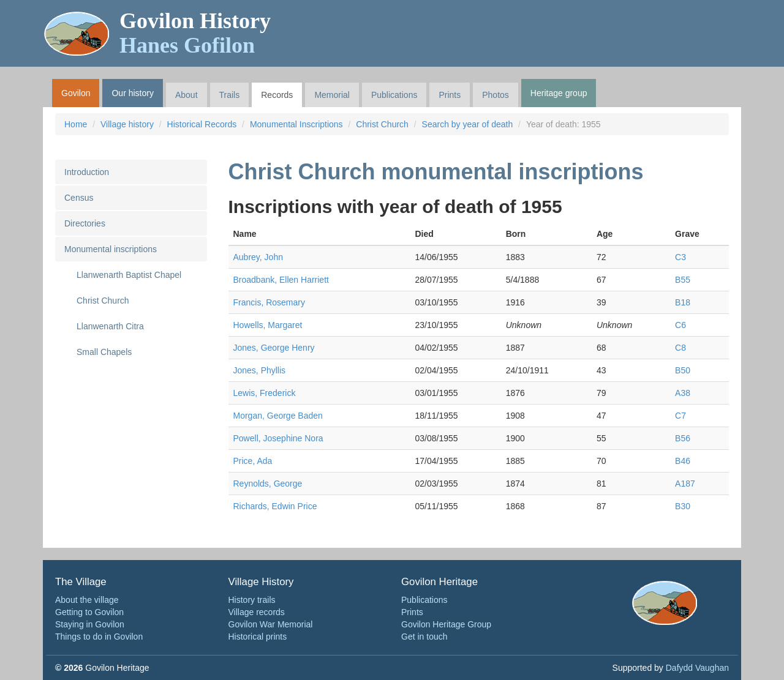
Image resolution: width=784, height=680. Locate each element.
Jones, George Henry (274, 348)
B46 (683, 461)
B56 (683, 438)
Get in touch (424, 637)
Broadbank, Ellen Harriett (281, 280)
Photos (496, 95)
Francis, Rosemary (269, 302)
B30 (683, 506)
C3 (680, 257)
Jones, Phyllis (260, 370)
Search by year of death (468, 124)
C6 (680, 325)
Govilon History (195, 33)
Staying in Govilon (90, 624)
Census (79, 198)
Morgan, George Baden (278, 416)
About (187, 95)
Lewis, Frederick (265, 393)
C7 (680, 416)
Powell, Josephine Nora (278, 438)
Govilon (76, 93)
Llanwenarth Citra (110, 326)
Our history (132, 93)
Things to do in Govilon (99, 637)
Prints (450, 95)
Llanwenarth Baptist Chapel (129, 275)
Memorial (332, 95)
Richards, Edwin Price (275, 506)
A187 (685, 484)
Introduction (87, 172)
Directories (85, 223)
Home (76, 124)
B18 (683, 302)
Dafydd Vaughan (697, 668)
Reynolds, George (268, 484)
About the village (87, 600)
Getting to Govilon (89, 612)
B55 (683, 280)
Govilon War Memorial (271, 624)
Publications (394, 95)
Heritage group (559, 93)
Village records (257, 612)
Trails (230, 95)
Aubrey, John (258, 257)
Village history (127, 124)
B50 (683, 370)
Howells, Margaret (268, 325)
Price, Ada (253, 461)
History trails (252, 600)
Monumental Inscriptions (296, 124)
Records (277, 95)
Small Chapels (104, 352)
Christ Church (382, 124)
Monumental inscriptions (111, 249)
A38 (683, 393)
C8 (680, 348)
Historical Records (202, 124)
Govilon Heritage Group (446, 624)
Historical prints (258, 637)
